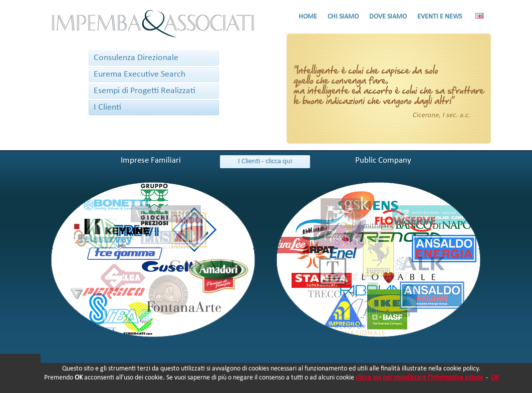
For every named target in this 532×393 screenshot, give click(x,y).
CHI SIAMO (343, 17)
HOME (308, 17)
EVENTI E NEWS (440, 17)
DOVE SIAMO (388, 17)
